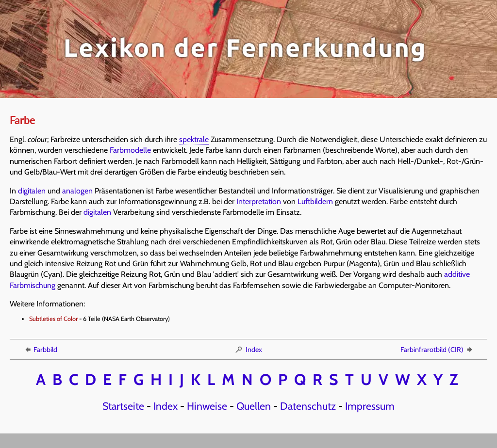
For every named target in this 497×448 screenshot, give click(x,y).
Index (248, 350)
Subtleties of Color (53, 319)
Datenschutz (308, 406)
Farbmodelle (130, 150)
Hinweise (207, 406)
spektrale (194, 139)
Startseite (123, 406)
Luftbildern (315, 201)
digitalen (32, 191)
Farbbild (40, 350)
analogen (77, 191)
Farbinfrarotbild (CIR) (437, 350)
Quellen (254, 406)
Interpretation (259, 201)
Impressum (370, 406)
